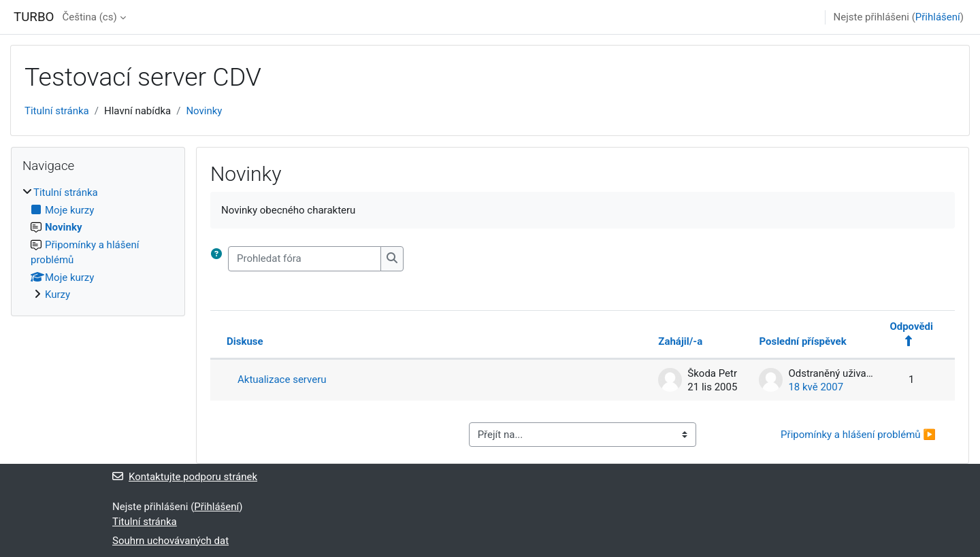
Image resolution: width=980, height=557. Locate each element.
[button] (219, 259)
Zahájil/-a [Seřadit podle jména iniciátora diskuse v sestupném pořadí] (680, 341)
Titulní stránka (57, 111)
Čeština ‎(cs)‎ (89, 17)
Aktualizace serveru (282, 379)
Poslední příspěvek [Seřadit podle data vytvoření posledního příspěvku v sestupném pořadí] (802, 341)
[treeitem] (98, 244)
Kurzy (58, 294)
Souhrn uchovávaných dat (170, 541)
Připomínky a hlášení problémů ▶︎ (858, 435)
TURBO (34, 17)
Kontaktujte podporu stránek (185, 477)
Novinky (204, 111)
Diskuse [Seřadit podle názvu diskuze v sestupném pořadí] (245, 341)
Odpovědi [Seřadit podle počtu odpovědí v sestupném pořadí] (911, 326)
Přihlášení (938, 17)
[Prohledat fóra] (305, 259)
